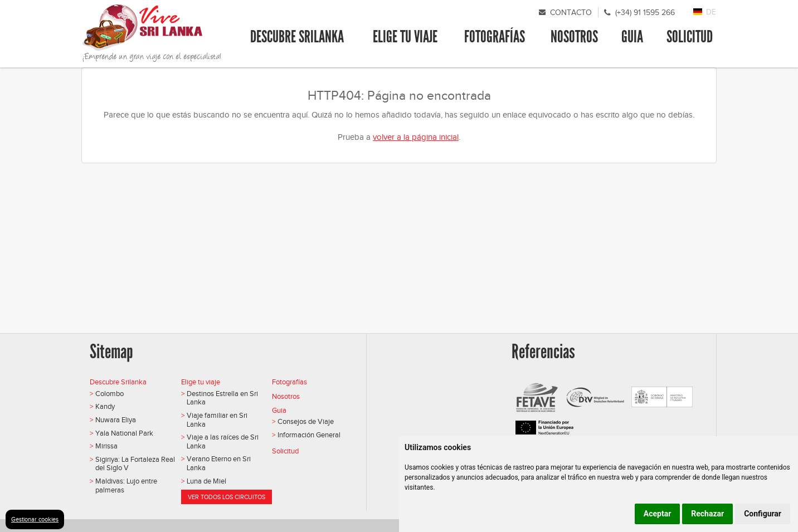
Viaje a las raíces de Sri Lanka (223, 441)
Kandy (105, 406)
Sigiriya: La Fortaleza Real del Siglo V (135, 464)
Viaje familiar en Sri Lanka (217, 420)
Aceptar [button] (658, 514)
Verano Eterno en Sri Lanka (219, 463)
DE (711, 12)
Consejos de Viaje (306, 421)
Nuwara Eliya (116, 420)
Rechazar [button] (707, 514)
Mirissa (106, 446)
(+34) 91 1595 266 (645, 13)
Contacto (571, 13)
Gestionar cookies (35, 519)
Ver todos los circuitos (227, 497)
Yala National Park (124, 433)
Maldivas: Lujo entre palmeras (126, 485)
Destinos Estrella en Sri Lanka (222, 398)
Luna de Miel (206, 481)
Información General (309, 435)
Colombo (110, 394)
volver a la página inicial (416, 137)
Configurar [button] (763, 514)
